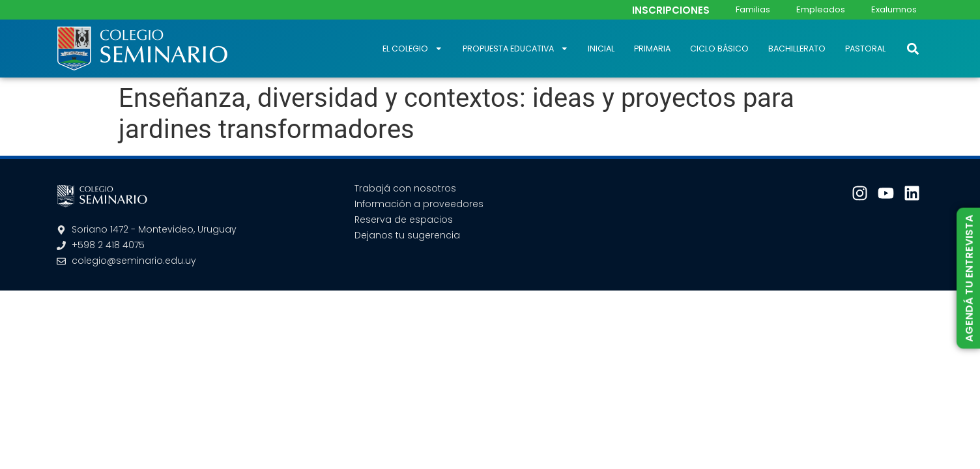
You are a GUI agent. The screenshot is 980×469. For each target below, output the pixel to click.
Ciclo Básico (719, 49)
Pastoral (865, 49)
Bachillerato (797, 49)
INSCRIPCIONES (671, 10)
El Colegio (413, 49)
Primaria (652, 49)
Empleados (821, 9)
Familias (753, 9)
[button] (913, 49)
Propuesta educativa (516, 49)
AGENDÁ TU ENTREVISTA (969, 278)
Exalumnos (894, 9)
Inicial (601, 49)
